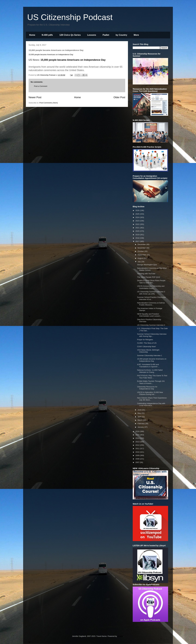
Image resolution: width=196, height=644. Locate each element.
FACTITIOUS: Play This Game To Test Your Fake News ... (152, 377)
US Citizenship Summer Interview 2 (151, 325)
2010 (138, 452)
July (139, 262)
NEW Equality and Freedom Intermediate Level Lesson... (149, 315)
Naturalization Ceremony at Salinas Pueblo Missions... (151, 304)
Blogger (120, 636)
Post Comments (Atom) (49, 103)
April (140, 417)
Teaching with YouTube (146, 274)
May (140, 413)
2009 (138, 455)
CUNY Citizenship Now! (146, 347)
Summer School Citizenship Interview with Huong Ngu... (152, 335)
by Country (121, 35)
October (141, 251)
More (136, 35)
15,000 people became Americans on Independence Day (51, 55)
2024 (138, 217)
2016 (138, 431)
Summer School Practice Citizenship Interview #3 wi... (151, 298)
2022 (138, 224)
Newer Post (35, 97)
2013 (138, 442)
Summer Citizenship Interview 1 (150, 355)
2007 (138, 462)
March (140, 420)
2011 (138, 449)
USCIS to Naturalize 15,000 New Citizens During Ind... (150, 393)
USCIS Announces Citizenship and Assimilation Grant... (151, 287)
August (141, 258)
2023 (138, 221)
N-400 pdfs (47, 35)
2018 (138, 238)
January (141, 427)
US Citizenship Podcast (70, 17)
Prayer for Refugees (145, 340)
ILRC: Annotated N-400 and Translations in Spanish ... (148, 366)
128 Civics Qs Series (70, 35)
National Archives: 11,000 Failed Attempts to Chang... (150, 371)
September (142, 255)
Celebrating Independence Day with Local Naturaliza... (151, 405)
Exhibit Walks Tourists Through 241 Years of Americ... (151, 382)
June (140, 410)
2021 (138, 228)
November (142, 248)
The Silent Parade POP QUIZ (149, 277)
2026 (138, 210)
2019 (138, 235)
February (141, 424)
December (142, 244)
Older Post (119, 97)
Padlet (106, 35)
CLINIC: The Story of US (147, 343)
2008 (138, 459)
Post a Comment (41, 86)
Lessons (92, 35)
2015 (138, 435)
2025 (138, 214)
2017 (138, 241)
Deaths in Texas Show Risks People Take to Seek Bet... (151, 282)
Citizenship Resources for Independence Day (147, 388)
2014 (138, 438)
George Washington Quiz (147, 265)
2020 (138, 231)
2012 (138, 445)
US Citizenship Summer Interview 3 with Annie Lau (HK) (151, 293)
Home (32, 35)
